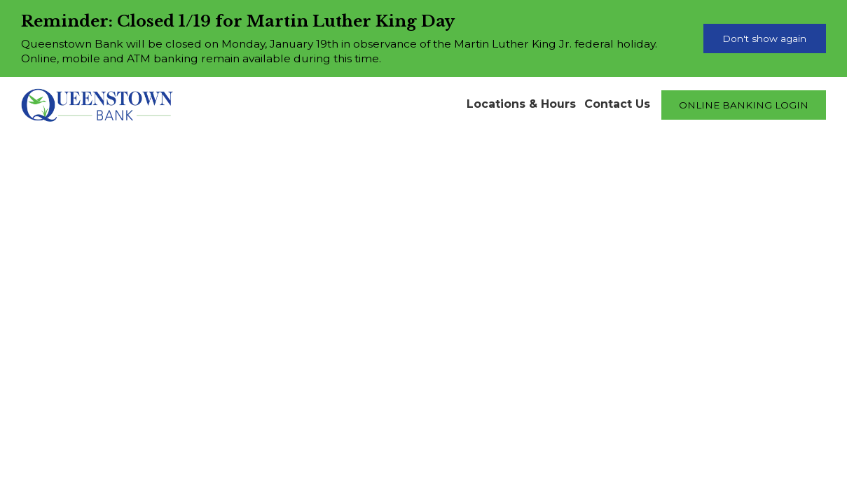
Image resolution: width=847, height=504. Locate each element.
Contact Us (617, 104)
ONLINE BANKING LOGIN (744, 105)
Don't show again (764, 38)
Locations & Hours (521, 104)
